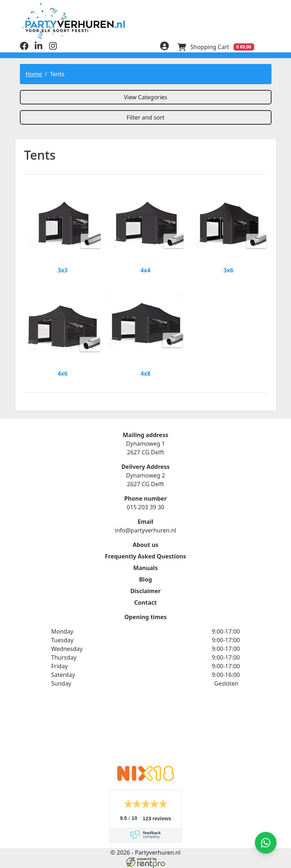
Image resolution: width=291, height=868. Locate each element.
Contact (145, 603)
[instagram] (53, 48)
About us (145, 545)
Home (34, 74)
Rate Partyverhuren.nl (146, 731)
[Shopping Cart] (216, 47)
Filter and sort (145, 117)
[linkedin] (39, 48)
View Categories (145, 97)
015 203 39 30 (145, 507)
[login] (164, 47)
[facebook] (24, 48)
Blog (146, 579)
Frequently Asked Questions (145, 556)
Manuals (146, 568)
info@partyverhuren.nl (146, 530)
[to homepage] (146, 21)
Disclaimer (145, 591)
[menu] (267, 47)
